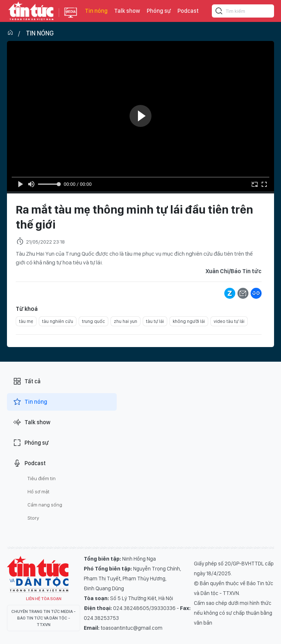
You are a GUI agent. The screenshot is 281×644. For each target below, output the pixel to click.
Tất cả (27, 381)
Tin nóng (96, 11)
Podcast (188, 11)
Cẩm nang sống (45, 505)
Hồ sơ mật (38, 492)
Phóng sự (159, 11)
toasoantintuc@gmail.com (132, 628)
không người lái (189, 321)
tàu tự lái (155, 321)
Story (33, 518)
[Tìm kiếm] (219, 12)
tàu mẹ (26, 321)
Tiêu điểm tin (42, 478)
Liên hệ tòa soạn (44, 599)
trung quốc (93, 321)
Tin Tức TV (38, 574)
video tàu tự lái (229, 321)
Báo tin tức (31, 11)
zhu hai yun (125, 321)
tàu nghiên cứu (58, 321)
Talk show (127, 11)
